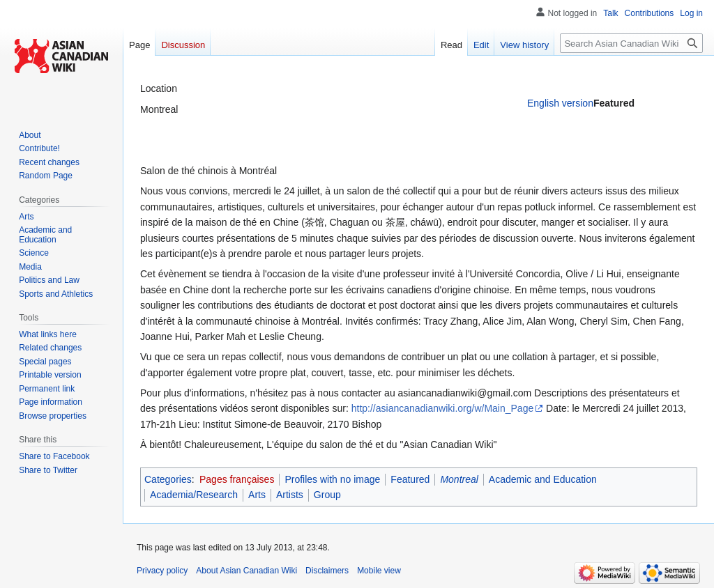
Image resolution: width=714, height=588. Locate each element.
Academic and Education (543, 479)
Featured (410, 479)
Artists (290, 495)
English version (560, 103)
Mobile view (379, 571)
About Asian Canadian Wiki (246, 571)
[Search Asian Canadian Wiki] (631, 43)
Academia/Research (194, 495)
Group (327, 495)
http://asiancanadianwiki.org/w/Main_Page (443, 408)
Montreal (459, 479)
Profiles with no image (332, 479)
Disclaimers (327, 571)
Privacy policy (162, 571)
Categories (168, 479)
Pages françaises (237, 479)
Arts (257, 495)
